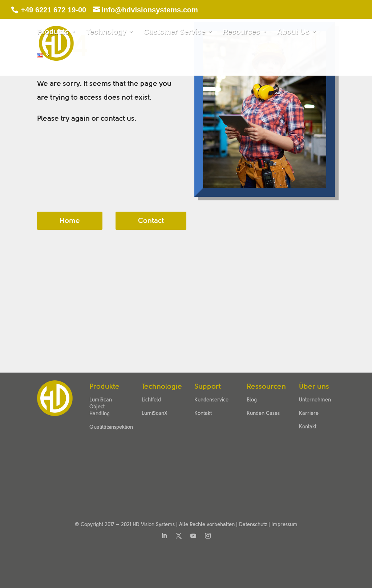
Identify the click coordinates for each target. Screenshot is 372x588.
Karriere (309, 413)
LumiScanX (155, 413)
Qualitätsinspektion (111, 427)
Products (53, 32)
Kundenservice (211, 400)
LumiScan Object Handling (101, 407)
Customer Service (174, 32)
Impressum (284, 525)
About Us (293, 32)
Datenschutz (253, 525)
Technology (106, 32)
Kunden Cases (263, 413)
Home (70, 221)
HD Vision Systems (154, 525)
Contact (151, 221)
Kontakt (203, 413)
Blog (252, 400)
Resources (241, 32)
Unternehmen (315, 400)
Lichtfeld (151, 400)
